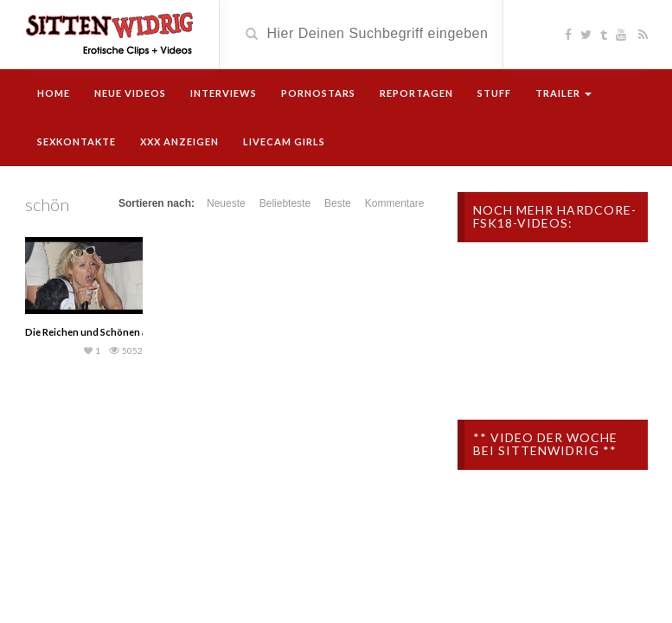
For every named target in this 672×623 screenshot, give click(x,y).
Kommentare (395, 203)
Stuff (494, 93)
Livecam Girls (284, 141)
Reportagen (416, 93)
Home (54, 93)
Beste (338, 203)
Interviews (224, 93)
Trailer (563, 93)
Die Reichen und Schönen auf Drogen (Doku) (126, 332)
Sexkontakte (77, 141)
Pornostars (318, 93)
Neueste (226, 203)
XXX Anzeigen (179, 141)
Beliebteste (285, 203)
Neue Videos (130, 93)
